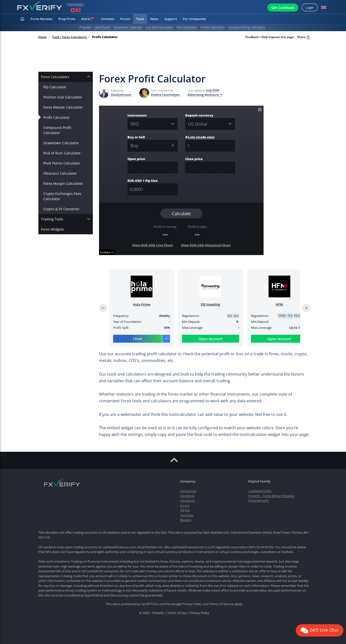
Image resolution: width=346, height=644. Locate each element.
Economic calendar (128, 27)
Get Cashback (283, 8)
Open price (136, 159)
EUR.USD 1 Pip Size (143, 181)
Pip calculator (187, 27)
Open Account (210, 339)
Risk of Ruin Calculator (62, 153)
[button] (324, 7)
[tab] (66, 77)
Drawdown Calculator (61, 143)
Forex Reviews (42, 19)
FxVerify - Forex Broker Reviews (271, 496)
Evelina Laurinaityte (165, 95)
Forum (125, 19)
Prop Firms (67, 19)
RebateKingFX (259, 501)
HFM (279, 304)
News (154, 19)
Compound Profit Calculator (57, 130)
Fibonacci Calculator (60, 173)
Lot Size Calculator (160, 27)
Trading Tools (52, 219)
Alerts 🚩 (88, 19)
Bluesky (186, 520)
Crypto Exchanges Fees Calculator (62, 196)
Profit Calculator (57, 117)
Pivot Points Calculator (62, 163)
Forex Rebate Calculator (63, 107)
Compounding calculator (247, 27)
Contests (108, 19)
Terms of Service (221, 604)
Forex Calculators (55, 77)
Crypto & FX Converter (62, 209)
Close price (194, 159)
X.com (185, 505)
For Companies (194, 19)
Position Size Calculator (63, 97)
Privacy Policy (192, 604)
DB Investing (210, 304)
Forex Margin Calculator (63, 183)
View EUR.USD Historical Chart (206, 245)
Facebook (187, 496)
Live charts (102, 27)
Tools (140, 19)
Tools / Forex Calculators (69, 37)
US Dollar (198, 124)
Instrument (137, 115)
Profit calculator (213, 27)
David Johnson (121, 95)
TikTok (185, 510)
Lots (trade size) (200, 137)
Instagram (188, 501)
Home (43, 37)
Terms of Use (177, 613)
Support (171, 19)
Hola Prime (142, 304)
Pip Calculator (55, 87)
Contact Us (188, 491)
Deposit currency (199, 115)
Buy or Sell (136, 137)
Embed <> (107, 252)
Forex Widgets (52, 229)
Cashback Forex (260, 491)
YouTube (187, 515)
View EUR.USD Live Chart (153, 245)
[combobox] (153, 146)
